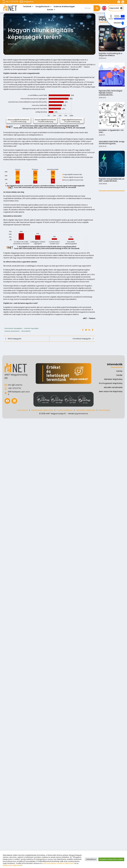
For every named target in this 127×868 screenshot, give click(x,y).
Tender (119, 375)
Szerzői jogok (104, 410)
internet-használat (32, 328)
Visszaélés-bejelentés (86, 410)
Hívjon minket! (79, 379)
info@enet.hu (28, 2)
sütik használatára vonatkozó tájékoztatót (58, 863)
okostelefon (26, 331)
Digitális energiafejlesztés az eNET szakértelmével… (112, 181)
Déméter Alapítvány (113, 379)
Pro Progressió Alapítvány (111, 383)
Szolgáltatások (43, 7)
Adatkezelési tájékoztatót (12, 865)
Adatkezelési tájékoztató (42, 410)
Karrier (50, 10)
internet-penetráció (13, 331)
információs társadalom (14, 328)
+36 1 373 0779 (12, 2)
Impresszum (22, 410)
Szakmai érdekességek (64, 7)
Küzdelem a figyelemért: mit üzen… (111, 131)
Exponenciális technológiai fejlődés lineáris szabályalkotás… (111, 93)
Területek (27, 7)
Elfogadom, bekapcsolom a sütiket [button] (111, 859)
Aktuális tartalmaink (113, 387)
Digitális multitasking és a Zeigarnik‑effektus (110, 54)
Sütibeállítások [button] (91, 859)
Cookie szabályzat (65, 410)
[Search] (88, 8)
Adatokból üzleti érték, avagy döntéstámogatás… (112, 143)
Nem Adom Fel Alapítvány (111, 391)
